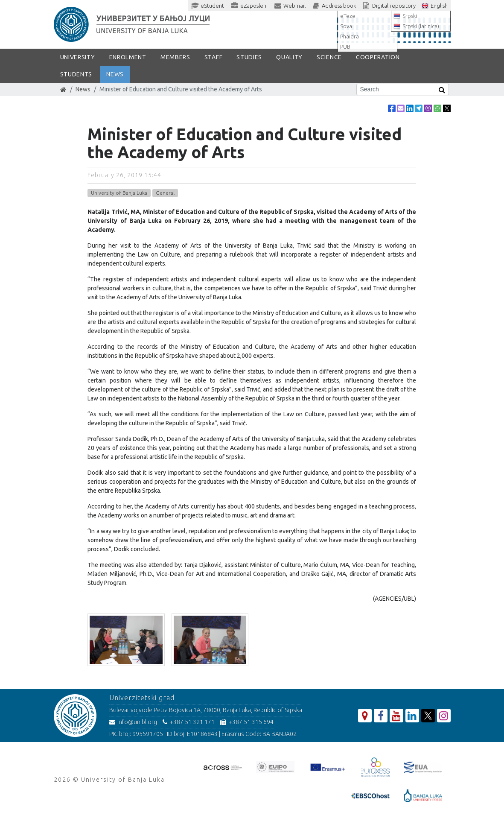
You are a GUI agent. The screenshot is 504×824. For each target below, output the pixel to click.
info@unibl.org (133, 722)
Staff (214, 57)
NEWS (115, 74)
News (83, 89)
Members (175, 57)
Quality (289, 57)
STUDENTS (76, 74)
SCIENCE (329, 57)
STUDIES (249, 57)
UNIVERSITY (78, 57)
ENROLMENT (128, 57)
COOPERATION (378, 57)
